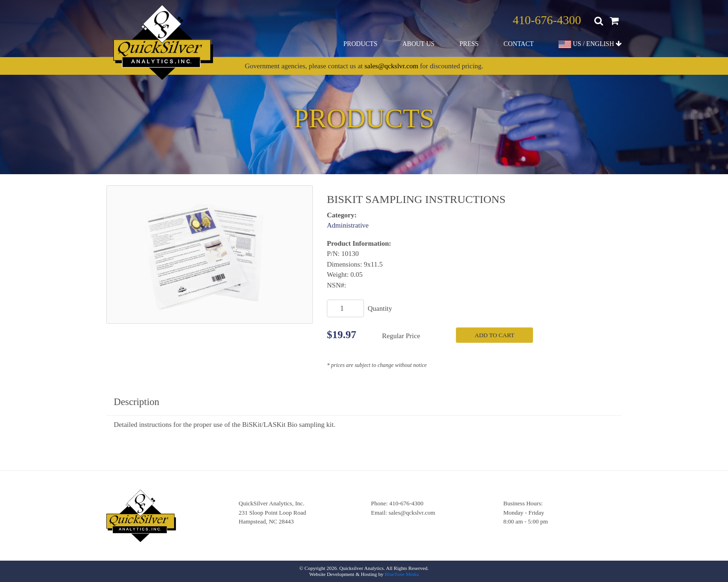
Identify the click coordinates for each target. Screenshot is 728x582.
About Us (418, 44)
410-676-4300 (547, 20)
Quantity (380, 308)
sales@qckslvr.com (391, 66)
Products (361, 44)
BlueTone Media (402, 574)
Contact (519, 44)
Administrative (348, 225)
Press (469, 44)
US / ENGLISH (590, 44)
